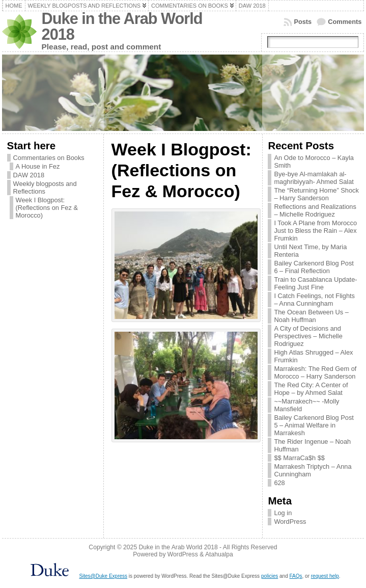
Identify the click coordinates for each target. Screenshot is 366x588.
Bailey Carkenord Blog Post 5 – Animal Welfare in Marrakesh (314, 425)
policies (270, 576)
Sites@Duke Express (103, 576)
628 (279, 483)
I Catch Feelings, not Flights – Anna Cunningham (314, 300)
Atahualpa (219, 554)
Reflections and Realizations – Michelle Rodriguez (315, 210)
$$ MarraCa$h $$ (299, 458)
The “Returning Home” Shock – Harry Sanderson (316, 194)
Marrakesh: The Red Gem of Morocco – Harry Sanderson (315, 372)
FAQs (296, 576)
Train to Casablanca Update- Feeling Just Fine (315, 283)
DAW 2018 (29, 175)
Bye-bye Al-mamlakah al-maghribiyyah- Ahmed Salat (314, 178)
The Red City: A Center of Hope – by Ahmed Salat (311, 389)
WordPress (290, 522)
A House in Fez (38, 166)
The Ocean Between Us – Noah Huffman (311, 316)
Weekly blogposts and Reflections (45, 188)
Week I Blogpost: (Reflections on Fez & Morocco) (47, 208)
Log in (283, 513)
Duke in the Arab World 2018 (122, 26)
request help (325, 576)
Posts (303, 22)
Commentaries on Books (49, 158)
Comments (345, 22)
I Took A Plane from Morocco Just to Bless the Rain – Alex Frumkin (315, 231)
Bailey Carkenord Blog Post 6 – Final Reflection (314, 267)
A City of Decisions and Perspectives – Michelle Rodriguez (308, 336)
